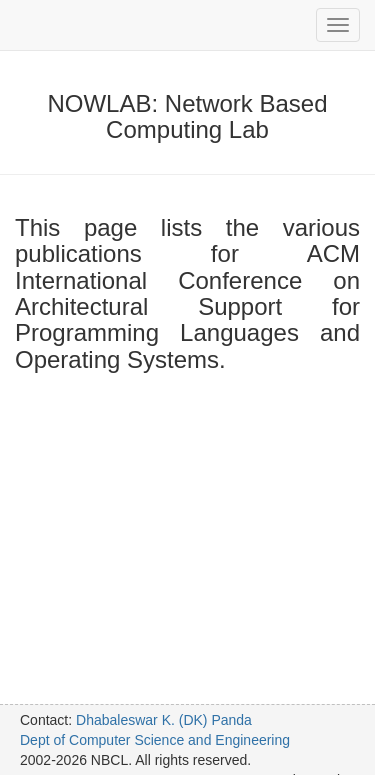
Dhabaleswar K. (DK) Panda (164, 720)
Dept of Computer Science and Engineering (155, 740)
